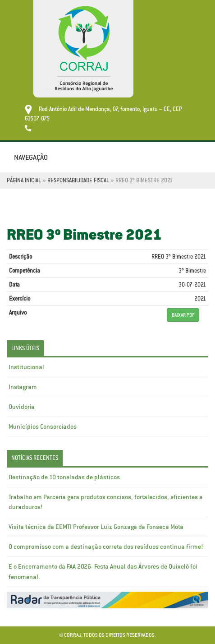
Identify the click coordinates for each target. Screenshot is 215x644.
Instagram (23, 387)
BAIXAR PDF (183, 315)
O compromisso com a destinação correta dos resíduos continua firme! (106, 547)
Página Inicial (24, 180)
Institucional (26, 367)
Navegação (31, 157)
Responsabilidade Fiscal (78, 180)
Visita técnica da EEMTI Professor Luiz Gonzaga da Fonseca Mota (96, 527)
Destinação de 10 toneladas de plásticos (64, 477)
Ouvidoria (22, 407)
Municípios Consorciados (43, 426)
